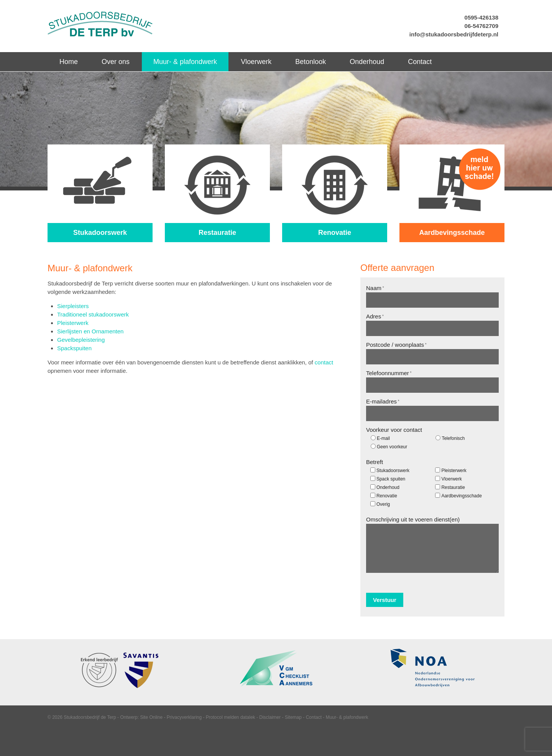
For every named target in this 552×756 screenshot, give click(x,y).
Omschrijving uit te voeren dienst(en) (413, 519)
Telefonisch (453, 438)
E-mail (383, 438)
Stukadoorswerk (393, 471)
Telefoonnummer (389, 373)
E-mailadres (383, 401)
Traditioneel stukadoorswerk (93, 314)
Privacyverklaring (184, 717)
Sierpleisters (73, 306)
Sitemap (293, 717)
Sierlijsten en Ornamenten (90, 331)
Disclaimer (270, 717)
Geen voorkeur (392, 447)
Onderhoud (388, 487)
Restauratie (453, 487)
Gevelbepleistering (81, 340)
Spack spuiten (391, 479)
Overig (383, 504)
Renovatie (387, 496)
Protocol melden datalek (231, 717)
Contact (314, 717)
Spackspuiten (74, 348)
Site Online (151, 717)
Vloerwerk (451, 479)
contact (324, 362)
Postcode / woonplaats (396, 345)
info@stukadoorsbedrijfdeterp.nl (454, 34)
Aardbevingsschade (461, 496)
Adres (375, 316)
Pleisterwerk (73, 323)
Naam (375, 288)
